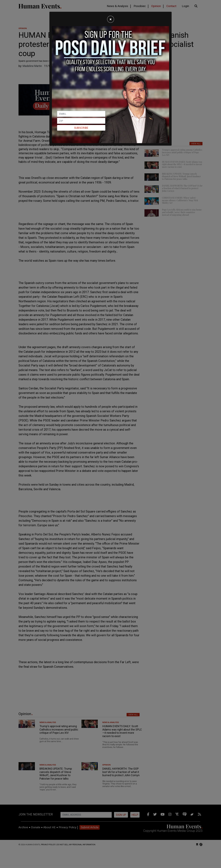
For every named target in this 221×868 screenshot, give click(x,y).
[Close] (111, 19)
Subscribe (81, 128)
